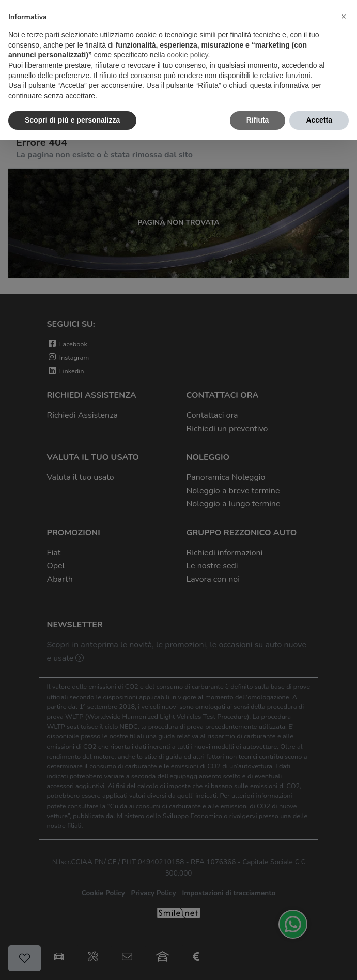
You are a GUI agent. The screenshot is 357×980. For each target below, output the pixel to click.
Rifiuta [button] (258, 120)
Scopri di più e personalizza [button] (72, 120)
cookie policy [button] (187, 55)
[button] (344, 17)
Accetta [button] (319, 120)
